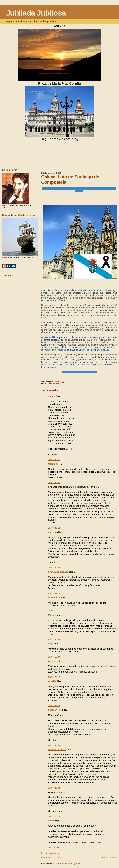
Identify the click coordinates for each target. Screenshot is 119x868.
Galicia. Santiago (56, 383)
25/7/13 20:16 (54, 611)
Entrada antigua (109, 858)
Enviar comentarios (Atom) (68, 864)
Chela (51, 821)
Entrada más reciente (52, 858)
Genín (52, 464)
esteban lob (55, 710)
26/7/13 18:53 (54, 745)
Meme (52, 396)
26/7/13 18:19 (54, 706)
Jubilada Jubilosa (36, 13)
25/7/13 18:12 (54, 528)
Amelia (52, 681)
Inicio (82, 858)
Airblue (52, 661)
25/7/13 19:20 (54, 593)
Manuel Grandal (57, 749)
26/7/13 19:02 (54, 788)
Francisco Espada (58, 572)
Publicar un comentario (51, 853)
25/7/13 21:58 (54, 639)
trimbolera (54, 598)
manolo (52, 532)
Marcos (52, 615)
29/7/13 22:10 (54, 817)
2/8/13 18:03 (53, 848)
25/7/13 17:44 (54, 483)
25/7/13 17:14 (54, 460)
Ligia (51, 644)
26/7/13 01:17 (54, 677)
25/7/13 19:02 (54, 568)
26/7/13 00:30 (54, 657)
